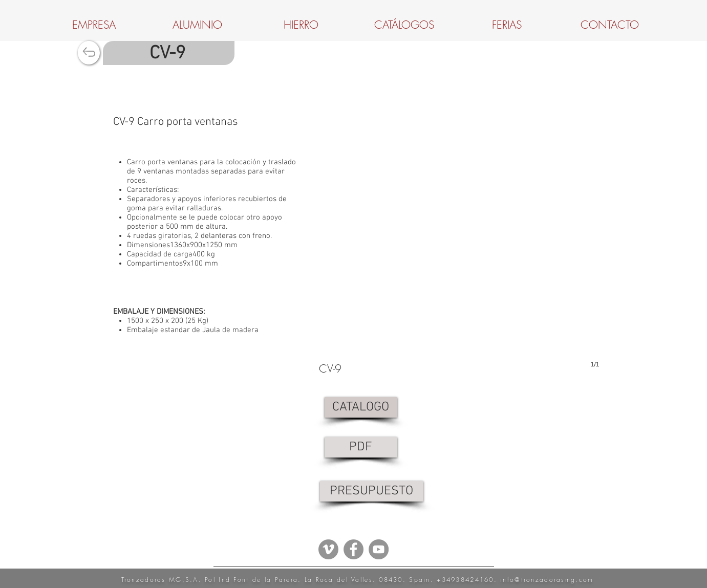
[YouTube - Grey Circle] (379, 549)
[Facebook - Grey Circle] (353, 549)
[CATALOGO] (361, 407)
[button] (459, 258)
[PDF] (361, 447)
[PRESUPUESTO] (372, 491)
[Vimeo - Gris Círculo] (328, 549)
